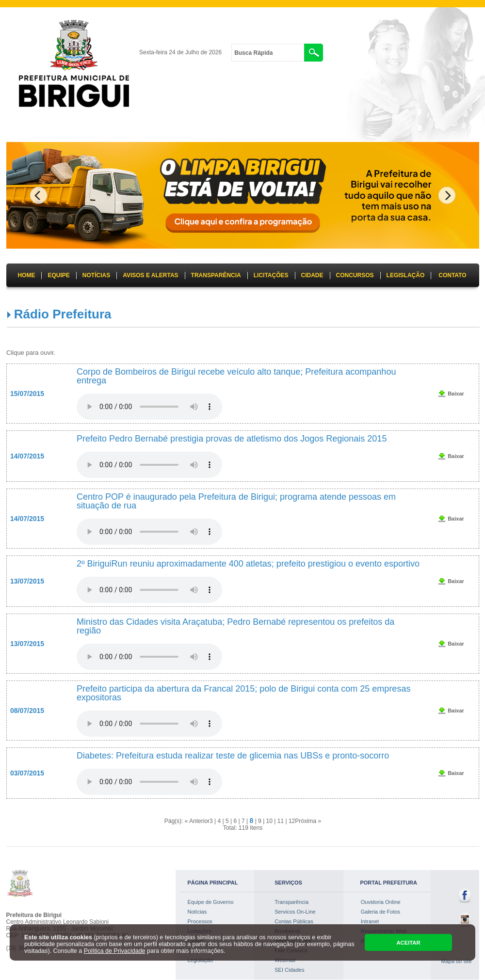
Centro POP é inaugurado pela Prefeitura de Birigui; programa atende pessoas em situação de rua (236, 501)
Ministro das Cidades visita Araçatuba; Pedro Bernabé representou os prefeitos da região (235, 626)
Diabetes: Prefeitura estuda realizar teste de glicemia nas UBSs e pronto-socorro (233, 756)
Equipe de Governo (211, 902)
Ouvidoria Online (381, 902)
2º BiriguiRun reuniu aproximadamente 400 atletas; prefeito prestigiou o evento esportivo (248, 564)
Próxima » (308, 821)
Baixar (456, 394)
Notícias (197, 912)
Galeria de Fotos (380, 912)
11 (281, 821)
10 (269, 821)
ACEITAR (408, 943)
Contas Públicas (294, 921)
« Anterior (197, 821)
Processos (200, 921)
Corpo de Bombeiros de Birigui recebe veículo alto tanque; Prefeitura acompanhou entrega (236, 376)
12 (292, 821)
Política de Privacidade (115, 951)
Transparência (291, 902)
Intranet (370, 921)
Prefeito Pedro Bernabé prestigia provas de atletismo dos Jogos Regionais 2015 (234, 439)
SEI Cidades (289, 970)
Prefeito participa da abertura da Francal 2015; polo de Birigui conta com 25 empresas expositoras (243, 693)
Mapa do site (457, 961)
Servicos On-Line (295, 912)
